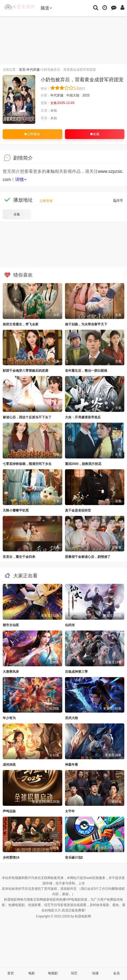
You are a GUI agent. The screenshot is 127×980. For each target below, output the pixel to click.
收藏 (95, 134)
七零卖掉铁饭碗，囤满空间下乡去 (27, 464)
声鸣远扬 (9, 811)
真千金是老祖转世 (78, 510)
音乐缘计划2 (74, 858)
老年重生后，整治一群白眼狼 (86, 371)
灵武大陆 (71, 718)
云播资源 (46, 201)
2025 (86, 95)
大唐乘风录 (11, 672)
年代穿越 (33, 70)
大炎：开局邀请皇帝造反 (83, 417)
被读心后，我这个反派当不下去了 (27, 417)
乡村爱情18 (11, 858)
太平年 (70, 811)
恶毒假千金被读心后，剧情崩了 (88, 557)
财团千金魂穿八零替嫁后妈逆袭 (25, 371)
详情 (21, 179)
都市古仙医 (11, 625)
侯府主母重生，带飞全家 (21, 324)
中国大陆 (73, 95)
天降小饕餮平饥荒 (16, 510)
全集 (17, 214)
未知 (50, 171)
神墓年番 (71, 765)
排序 (118, 200)
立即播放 (32, 134)
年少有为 (9, 718)
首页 (22, 70)
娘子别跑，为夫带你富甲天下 (86, 324)
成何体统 (9, 765)
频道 (46, 8)
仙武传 (70, 625)
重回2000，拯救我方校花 (83, 464)
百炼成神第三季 (76, 672)
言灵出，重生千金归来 (19, 557)
